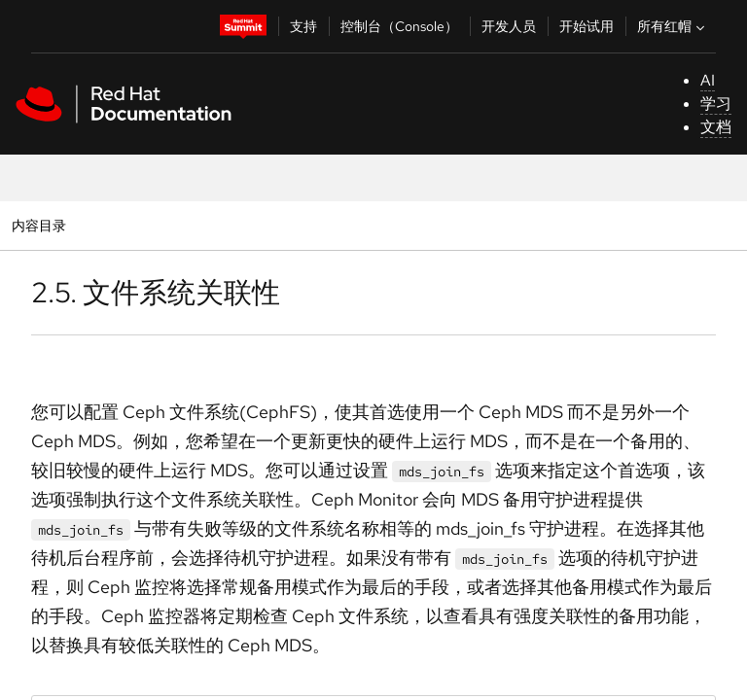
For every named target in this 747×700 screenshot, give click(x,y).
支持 (303, 26)
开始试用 (587, 26)
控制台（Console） (399, 26)
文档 (716, 127)
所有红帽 (673, 26)
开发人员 (509, 26)
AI (708, 80)
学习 (716, 104)
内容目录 (38, 225)
